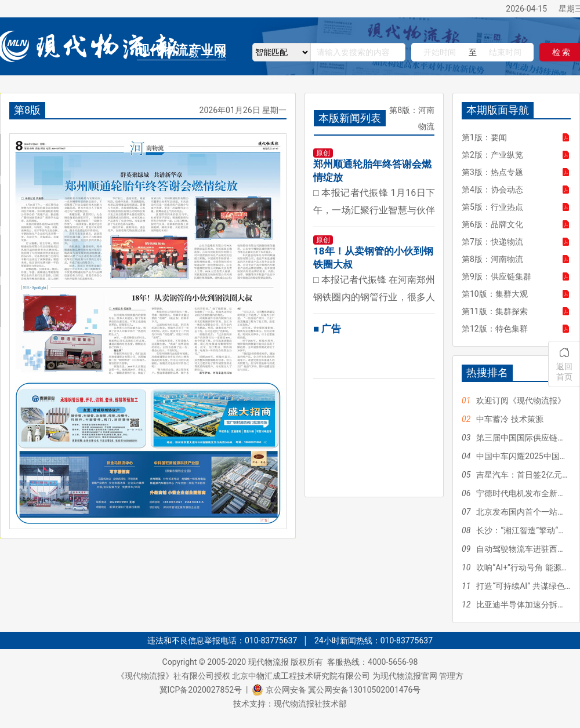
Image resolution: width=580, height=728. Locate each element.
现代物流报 (269, 662)
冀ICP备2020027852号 (201, 690)
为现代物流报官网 (405, 676)
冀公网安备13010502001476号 (364, 690)
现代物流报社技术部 (310, 704)
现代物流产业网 (182, 50)
